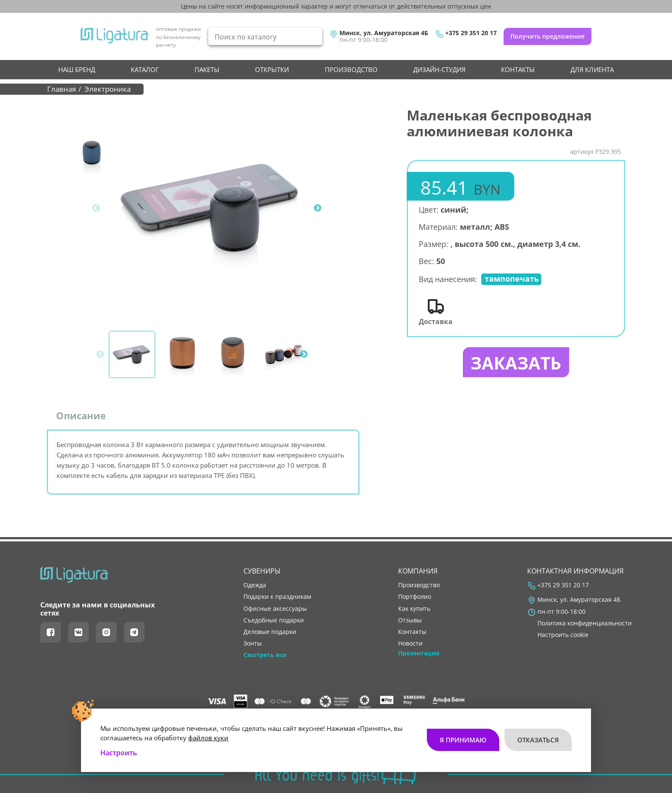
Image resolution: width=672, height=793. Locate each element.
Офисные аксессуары (275, 609)
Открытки (272, 69)
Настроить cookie (563, 635)
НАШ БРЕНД (77, 69)
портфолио (415, 597)
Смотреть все (265, 655)
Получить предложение (547, 36)
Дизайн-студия (439, 69)
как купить (414, 609)
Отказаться (538, 740)
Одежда (255, 585)
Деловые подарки (270, 632)
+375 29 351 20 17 (471, 33)
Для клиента (592, 69)
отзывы (410, 620)
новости (410, 643)
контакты (518, 69)
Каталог (145, 69)
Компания (418, 571)
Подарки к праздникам (277, 597)
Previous (96, 208)
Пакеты (207, 69)
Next (318, 208)
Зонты (253, 643)
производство (351, 69)
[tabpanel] (212, 208)
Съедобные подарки (274, 620)
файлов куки (208, 738)
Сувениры (262, 571)
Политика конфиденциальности (585, 623)
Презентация (419, 653)
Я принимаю (463, 740)
